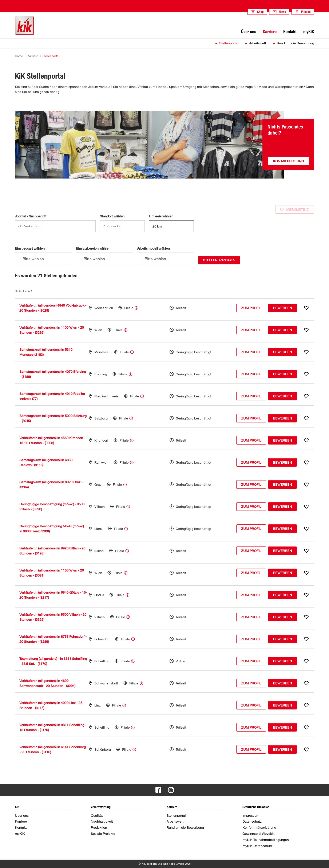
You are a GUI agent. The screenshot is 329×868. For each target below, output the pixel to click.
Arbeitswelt (258, 43)
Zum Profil (251, 308)
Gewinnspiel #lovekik (258, 834)
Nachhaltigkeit (102, 821)
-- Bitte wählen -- (33, 259)
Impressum (251, 815)
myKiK (20, 834)
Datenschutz (252, 821)
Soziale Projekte (103, 834)
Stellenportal (229, 43)
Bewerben (282, 308)
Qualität (97, 815)
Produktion (99, 827)
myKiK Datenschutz (257, 846)
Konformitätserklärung (259, 827)
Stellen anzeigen (219, 260)
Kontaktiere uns (288, 161)
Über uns (22, 815)
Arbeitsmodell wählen (153, 248)
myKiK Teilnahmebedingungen (266, 840)
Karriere (21, 821)
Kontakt (21, 827)
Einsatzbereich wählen (93, 248)
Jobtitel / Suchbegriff (31, 216)
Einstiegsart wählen (30, 248)
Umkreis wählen (161, 216)
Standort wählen (112, 216)
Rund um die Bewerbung (295, 43)
